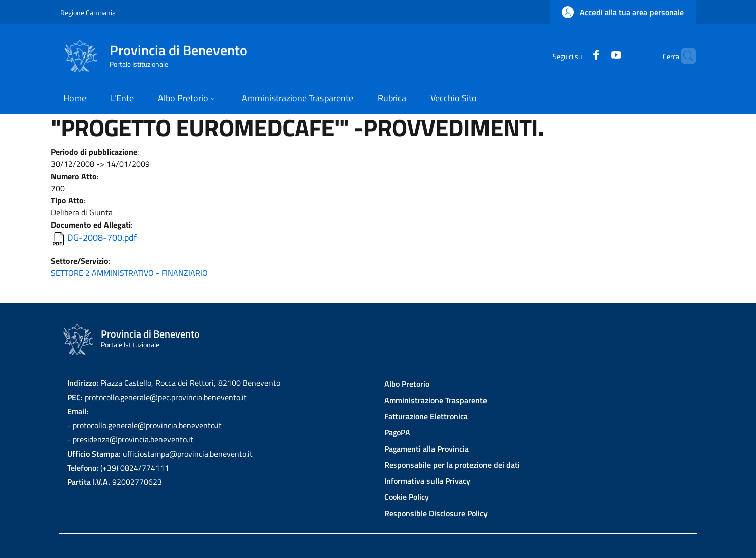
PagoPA (397, 432)
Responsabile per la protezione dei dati (452, 465)
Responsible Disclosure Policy (436, 513)
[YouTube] (597, 56)
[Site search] (684, 56)
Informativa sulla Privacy (427, 481)
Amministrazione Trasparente (436, 400)
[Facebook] (576, 56)
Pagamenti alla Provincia (426, 449)
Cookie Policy (407, 497)
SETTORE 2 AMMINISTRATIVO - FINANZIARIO (129, 273)
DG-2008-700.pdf (102, 237)
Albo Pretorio (407, 384)
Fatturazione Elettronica (426, 416)
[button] (623, 12)
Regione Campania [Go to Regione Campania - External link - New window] (88, 12)
